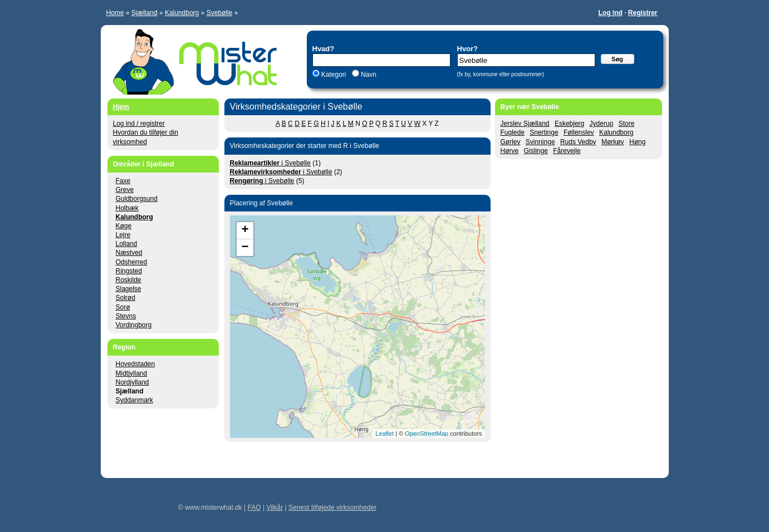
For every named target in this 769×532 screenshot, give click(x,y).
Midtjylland (132, 373)
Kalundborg (182, 13)
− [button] (245, 248)
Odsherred (132, 262)
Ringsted (129, 271)
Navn (368, 75)
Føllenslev (579, 132)
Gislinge (536, 151)
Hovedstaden (136, 364)
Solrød (126, 298)
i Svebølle (270, 163)
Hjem (121, 107)
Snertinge (544, 132)
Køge (124, 226)
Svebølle (220, 13)
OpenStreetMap (427, 434)
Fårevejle (567, 151)
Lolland (127, 244)
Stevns (126, 316)
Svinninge (540, 142)
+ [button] (245, 230)
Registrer (643, 13)
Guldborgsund (137, 199)
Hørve (510, 151)
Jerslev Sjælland (525, 124)
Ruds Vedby (578, 142)
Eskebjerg (569, 124)
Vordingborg (134, 325)
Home (115, 13)
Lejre (123, 235)
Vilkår (275, 508)
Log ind (610, 13)
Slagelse (129, 289)
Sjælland (145, 13)
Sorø (123, 307)
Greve (125, 190)
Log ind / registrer (139, 124)
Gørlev (511, 142)
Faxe (123, 181)
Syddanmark (134, 400)
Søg (617, 59)
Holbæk (127, 208)
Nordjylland (133, 382)
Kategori (334, 75)
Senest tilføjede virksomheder (332, 508)
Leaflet (384, 434)
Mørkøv (613, 142)
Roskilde (129, 280)
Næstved (129, 253)
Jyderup (602, 124)
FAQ (254, 508)
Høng (637, 142)
